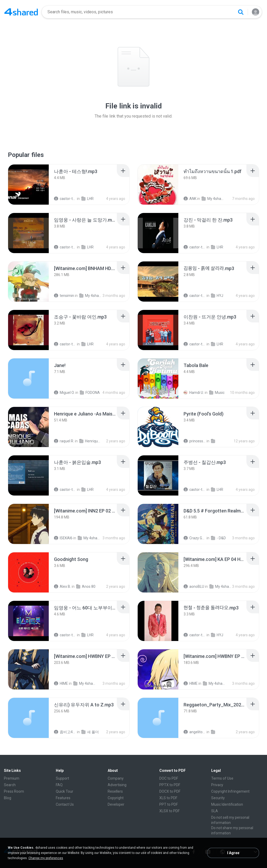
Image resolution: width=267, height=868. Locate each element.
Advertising (117, 785)
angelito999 (195, 732)
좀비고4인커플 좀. (65, 732)
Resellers (115, 791)
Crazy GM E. (195, 538)
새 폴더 (90, 732)
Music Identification (227, 804)
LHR (87, 199)
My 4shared (213, 199)
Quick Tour (65, 791)
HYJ (217, 296)
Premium (12, 778)
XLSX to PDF (169, 811)
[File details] (28, 185)
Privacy (217, 785)
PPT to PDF (169, 804)
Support (62, 778)
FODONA (90, 393)
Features (63, 798)
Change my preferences (46, 858)
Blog (8, 798)
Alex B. (62, 586)
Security (218, 798)
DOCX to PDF (170, 791)
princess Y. (195, 441)
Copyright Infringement (230, 791)
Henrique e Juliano (90, 441)
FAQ (59, 785)
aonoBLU (194, 586)
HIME (61, 683)
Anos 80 (86, 586)
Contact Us (65, 804)
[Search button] (241, 12)
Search (10, 785)
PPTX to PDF (170, 785)
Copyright (116, 798)
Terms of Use (222, 778)
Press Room (14, 791)
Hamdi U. (194, 393)
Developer (116, 804)
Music (217, 393)
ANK (190, 199)
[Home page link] (21, 12)
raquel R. (64, 441)
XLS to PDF (168, 798)
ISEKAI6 (63, 538)
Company (116, 778)
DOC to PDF (169, 778)
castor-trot (65, 199)
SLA (215, 811)
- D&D (218, 538)
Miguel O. (64, 393)
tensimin (64, 296)
